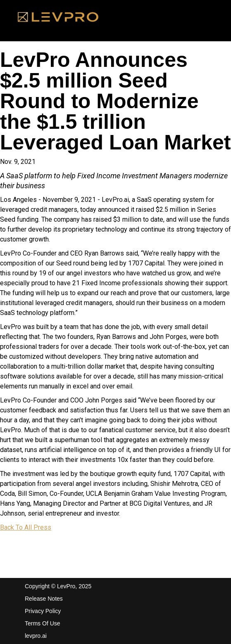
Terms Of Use (43, 623)
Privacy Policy (43, 611)
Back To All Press (26, 527)
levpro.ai (36, 636)
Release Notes (44, 599)
